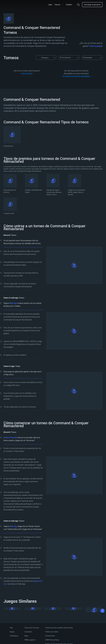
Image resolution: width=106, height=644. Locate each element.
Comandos (28, 632)
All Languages (88, 58)
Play (11, 628)
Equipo (12, 632)
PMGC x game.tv (30, 640)
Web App (13, 303)
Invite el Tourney (10, 438)
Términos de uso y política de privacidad (59, 628)
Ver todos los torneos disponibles (76, 76)
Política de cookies (52, 632)
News (26, 636)
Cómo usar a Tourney (32, 628)
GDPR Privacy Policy (52, 640)
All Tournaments (65, 58)
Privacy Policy (50, 636)
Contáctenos (14, 636)
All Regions (43, 58)
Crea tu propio (96, 46)
